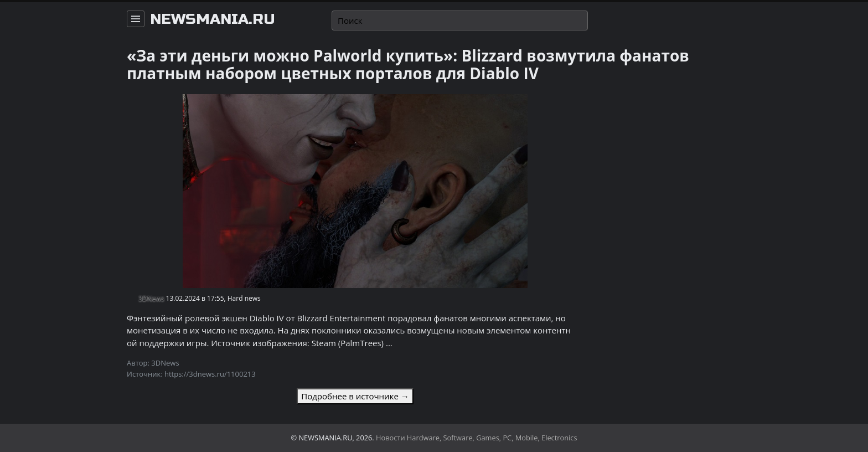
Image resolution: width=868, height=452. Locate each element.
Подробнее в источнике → (355, 396)
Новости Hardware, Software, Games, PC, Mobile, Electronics (477, 438)
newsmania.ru (213, 19)
